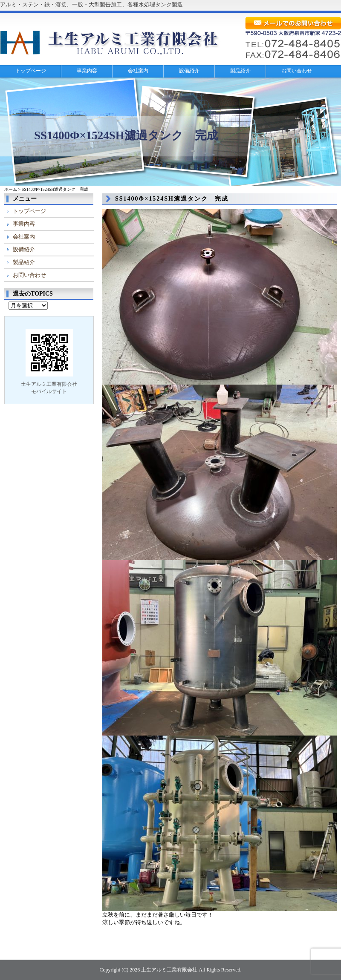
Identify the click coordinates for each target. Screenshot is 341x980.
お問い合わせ (297, 71)
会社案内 (138, 71)
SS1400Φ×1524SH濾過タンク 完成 (172, 199)
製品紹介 (240, 71)
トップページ (31, 71)
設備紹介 (189, 71)
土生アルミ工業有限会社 (169, 970)
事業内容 (87, 71)
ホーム (11, 189)
